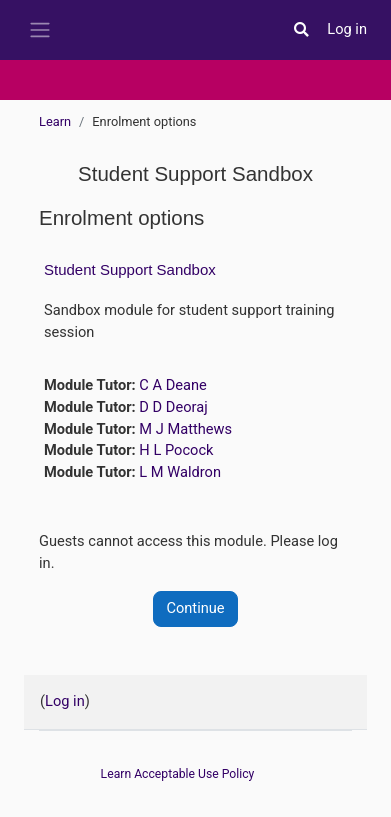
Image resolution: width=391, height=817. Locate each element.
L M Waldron (180, 472)
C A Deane (172, 385)
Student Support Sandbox (130, 269)
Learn (55, 121)
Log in (347, 29)
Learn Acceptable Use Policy (178, 774)
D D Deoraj (173, 407)
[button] (301, 30)
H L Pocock (176, 450)
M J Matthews (185, 429)
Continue (195, 608)
